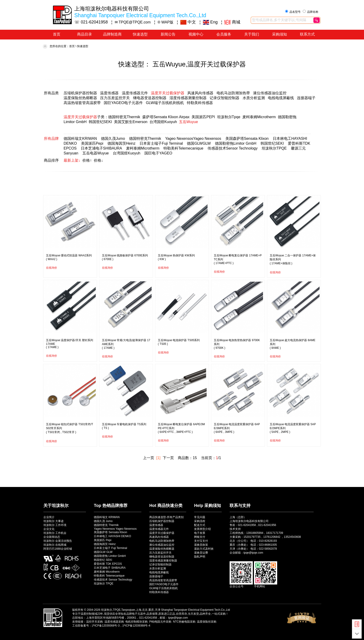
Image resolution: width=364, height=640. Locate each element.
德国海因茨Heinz (122, 143)
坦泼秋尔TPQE (274, 148)
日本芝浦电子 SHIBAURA (110, 568)
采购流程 (200, 521)
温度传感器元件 (135, 93)
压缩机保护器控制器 (80, 93)
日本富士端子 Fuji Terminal (110, 548)
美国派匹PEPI (203, 117)
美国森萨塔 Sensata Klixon (110, 532)
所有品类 (51, 93)
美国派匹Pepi (92, 143)
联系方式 (307, 34)
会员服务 (224, 34)
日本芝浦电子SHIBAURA (101, 148)
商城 (232, 22)
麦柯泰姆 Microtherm (107, 572)
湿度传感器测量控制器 (188, 98)
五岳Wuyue (188, 122)
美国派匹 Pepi (102, 540)
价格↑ (87, 160)
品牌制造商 (112, 34)
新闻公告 (168, 34)
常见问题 (200, 517)
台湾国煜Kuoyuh (163, 122)
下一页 (168, 458)
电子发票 (200, 533)
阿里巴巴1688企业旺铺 (58, 549)
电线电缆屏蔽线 (281, 98)
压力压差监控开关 (115, 98)
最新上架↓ (72, 160)
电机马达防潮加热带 (233, 93)
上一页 (149, 458)
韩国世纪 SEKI (103, 560)
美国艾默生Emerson (131, 122)
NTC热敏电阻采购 (184, 622)
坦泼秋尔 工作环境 (55, 525)
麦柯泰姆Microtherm (259, 117)
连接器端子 (306, 98)
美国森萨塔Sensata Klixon (247, 139)
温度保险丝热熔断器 (80, 98)
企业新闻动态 (52, 537)
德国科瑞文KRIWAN (80, 139)
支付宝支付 (201, 541)
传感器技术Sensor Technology (233, 148)
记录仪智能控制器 (224, 98)
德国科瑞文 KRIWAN (107, 517)
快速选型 (140, 34)
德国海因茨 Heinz (105, 544)
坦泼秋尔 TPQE (104, 584)
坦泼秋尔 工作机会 (55, 533)
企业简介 (49, 517)
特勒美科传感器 (200, 103)
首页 (57, 34)
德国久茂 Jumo (103, 521)
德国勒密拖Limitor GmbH (236, 143)
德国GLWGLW (199, 143)
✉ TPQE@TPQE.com (133, 22)
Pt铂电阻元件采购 (160, 622)
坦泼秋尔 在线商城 (55, 545)
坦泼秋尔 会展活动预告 (58, 541)
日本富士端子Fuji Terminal (161, 143)
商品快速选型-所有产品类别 (166, 517)
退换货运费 (201, 553)
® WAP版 (166, 22)
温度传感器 (109, 93)
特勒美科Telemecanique (183, 148)
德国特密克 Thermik (106, 525)
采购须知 (279, 34)
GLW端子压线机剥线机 (165, 103)
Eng (210, 22)
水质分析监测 (254, 98)
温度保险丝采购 (207, 622)
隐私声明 (200, 557)
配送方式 (200, 525)
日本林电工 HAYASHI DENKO (112, 536)
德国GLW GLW (103, 552)
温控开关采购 (94, 622)
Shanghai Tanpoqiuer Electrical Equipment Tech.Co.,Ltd (195, 610)
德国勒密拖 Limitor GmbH (110, 556)
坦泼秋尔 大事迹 (54, 521)
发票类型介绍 (202, 529)
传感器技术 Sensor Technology (113, 580)
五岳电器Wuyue (96, 153)
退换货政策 (201, 545)
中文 (188, 22)
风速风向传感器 (200, 93)
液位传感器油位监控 (270, 93)
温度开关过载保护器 (168, 93)
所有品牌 (51, 139)
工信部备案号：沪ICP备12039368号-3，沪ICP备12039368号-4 (111, 626)
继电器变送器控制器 (150, 98)
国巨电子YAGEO (158, 153)
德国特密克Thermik (124, 117)
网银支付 (200, 537)
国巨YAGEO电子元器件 (123, 103)
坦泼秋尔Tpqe (229, 117)
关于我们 (252, 34)
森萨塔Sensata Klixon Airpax (166, 117)
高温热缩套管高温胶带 (82, 103)
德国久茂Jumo (113, 139)
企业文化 (49, 529)
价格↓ (98, 160)
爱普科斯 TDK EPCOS (108, 564)
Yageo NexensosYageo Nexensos (193, 139)
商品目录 (84, 34)
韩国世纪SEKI (100, 122)
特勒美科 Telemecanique (109, 576)
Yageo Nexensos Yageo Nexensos (115, 529)
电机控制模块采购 (136, 622)
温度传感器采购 (114, 622)
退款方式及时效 (204, 549)
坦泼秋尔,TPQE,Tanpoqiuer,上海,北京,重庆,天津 (131, 610)
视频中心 (196, 34)
